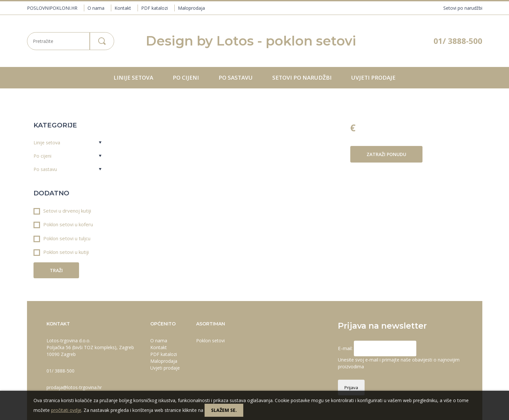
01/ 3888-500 (458, 41)
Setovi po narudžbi (463, 8)
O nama (96, 8)
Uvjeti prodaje (373, 78)
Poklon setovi (210, 341)
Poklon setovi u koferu (63, 225)
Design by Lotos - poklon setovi (251, 41)
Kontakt (123, 8)
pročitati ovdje (66, 410)
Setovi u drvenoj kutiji (62, 211)
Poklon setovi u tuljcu (62, 239)
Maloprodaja (191, 8)
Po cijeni (186, 78)
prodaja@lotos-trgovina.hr (74, 387)
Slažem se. (224, 410)
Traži (56, 270)
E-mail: (346, 348)
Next (332, 121)
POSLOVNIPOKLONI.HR (52, 8)
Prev (147, 121)
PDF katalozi (154, 8)
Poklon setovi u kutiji (61, 252)
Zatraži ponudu (386, 154)
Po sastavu (236, 78)
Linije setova (133, 78)
